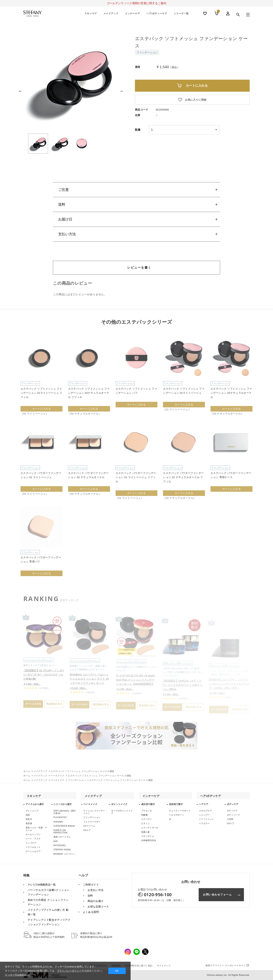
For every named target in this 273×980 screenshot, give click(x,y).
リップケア (31, 843)
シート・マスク (33, 839)
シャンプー (204, 815)
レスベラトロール (150, 828)
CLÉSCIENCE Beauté (64, 826)
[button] (20, 91)
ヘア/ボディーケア (157, 15)
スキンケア (91, 15)
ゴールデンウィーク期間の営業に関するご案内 (136, 3)
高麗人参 (145, 832)
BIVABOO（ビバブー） (65, 854)
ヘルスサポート (177, 815)
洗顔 (28, 815)
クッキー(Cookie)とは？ (18, 975)
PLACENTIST (60, 817)
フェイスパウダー (92, 822)
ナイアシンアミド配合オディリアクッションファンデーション (49, 922)
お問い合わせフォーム (217, 894)
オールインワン (33, 834)
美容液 (29, 823)
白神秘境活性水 (149, 840)
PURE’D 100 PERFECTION (60, 831)
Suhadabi (58, 822)
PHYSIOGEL (60, 845)
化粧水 (29, 819)
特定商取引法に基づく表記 (139, 966)
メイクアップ (111, 15)
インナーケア (132, 15)
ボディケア (232, 811)
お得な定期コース (98, 907)
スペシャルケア (33, 851)
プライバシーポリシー (69, 971)
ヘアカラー (204, 823)
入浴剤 (230, 819)
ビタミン (145, 823)
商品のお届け (96, 901)
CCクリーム (89, 826)
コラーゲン (147, 819)
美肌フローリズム (62, 837)
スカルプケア (205, 811)
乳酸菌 (144, 815)
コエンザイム (148, 836)
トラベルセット (33, 847)
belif (56, 841)
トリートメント (206, 819)
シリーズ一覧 (181, 15)
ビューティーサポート (180, 811)
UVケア (87, 830)
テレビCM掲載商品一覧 (42, 885)
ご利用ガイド (91, 885)
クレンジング (32, 811)
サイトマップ (164, 966)
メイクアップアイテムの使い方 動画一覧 (48, 912)
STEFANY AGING (62, 850)
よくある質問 (91, 912)
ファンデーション (92, 817)
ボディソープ (233, 815)
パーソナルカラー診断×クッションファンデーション (48, 892)
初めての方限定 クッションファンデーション (48, 902)
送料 (90, 896)
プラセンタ (147, 811)
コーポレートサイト (228, 965)
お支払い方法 (96, 890)
